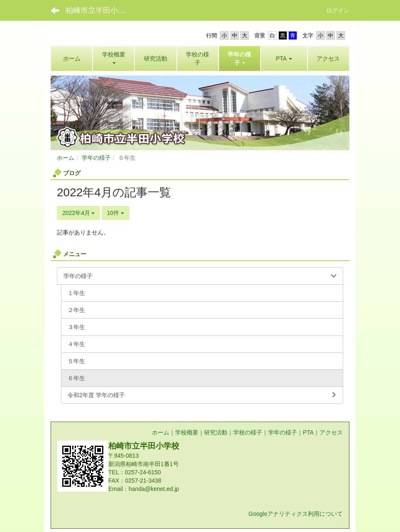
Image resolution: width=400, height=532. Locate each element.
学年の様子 (96, 158)
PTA (308, 432)
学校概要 (187, 432)
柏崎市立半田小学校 (99, 10)
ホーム (66, 158)
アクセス (331, 432)
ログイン (338, 10)
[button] (240, 59)
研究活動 (216, 432)
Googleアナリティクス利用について (296, 514)
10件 (116, 213)
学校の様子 (248, 432)
